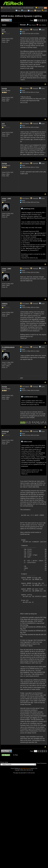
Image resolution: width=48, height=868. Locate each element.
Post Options (25, 30)
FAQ (19, 11)
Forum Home (7, 8)
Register (39, 11)
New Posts (40, 8)
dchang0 (6, 431)
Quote (43, 30)
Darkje (5, 89)
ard (4, 30)
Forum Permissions (42, 763)
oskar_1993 (7, 198)
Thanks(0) (34, 30)
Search (25, 11)
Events (31, 11)
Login (45, 11)
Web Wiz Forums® (25, 768)
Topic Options (41, 25)
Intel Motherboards (28, 8)
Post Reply (6, 20)
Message (23, 25)
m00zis (5, 304)
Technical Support (17, 8)
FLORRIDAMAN (9, 347)
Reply (23, 32)
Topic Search (31, 25)
